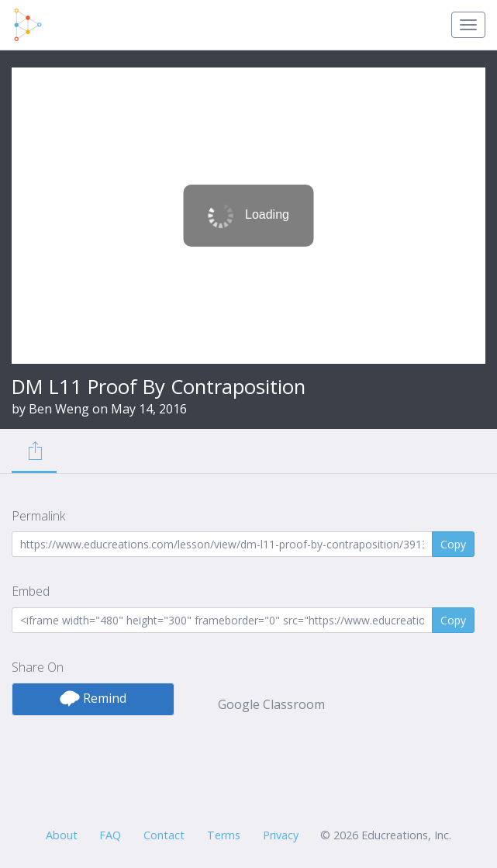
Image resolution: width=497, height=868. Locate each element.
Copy (453, 544)
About (62, 835)
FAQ (110, 835)
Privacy (281, 835)
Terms (224, 835)
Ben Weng (59, 409)
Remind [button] (93, 698)
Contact (164, 835)
